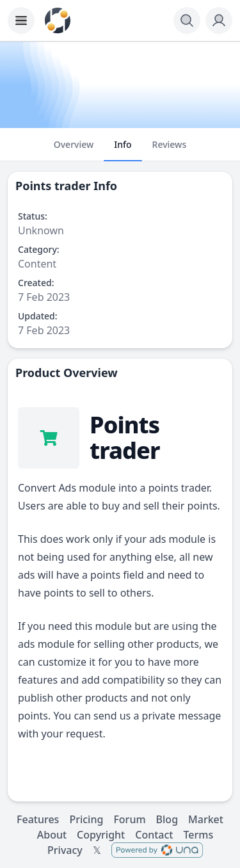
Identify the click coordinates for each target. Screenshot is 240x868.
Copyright (101, 835)
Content (37, 264)
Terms (198, 835)
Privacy (65, 850)
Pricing (86, 819)
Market (206, 819)
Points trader (53, 186)
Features (38, 819)
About (52, 835)
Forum (129, 819)
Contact (154, 835)
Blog (167, 819)
